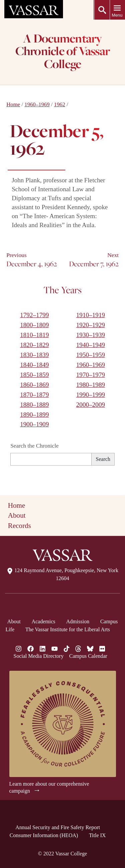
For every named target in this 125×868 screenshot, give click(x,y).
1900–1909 (34, 424)
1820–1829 (34, 345)
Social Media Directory (39, 656)
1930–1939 (90, 335)
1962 (60, 104)
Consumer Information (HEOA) (44, 835)
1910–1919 (90, 315)
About (17, 515)
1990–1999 (90, 395)
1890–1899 (34, 415)
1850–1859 (34, 375)
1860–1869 (34, 385)
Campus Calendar (88, 656)
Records (19, 526)
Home (13, 104)
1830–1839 (34, 355)
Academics (43, 621)
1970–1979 (90, 375)
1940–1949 (90, 345)
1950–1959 (90, 355)
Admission (78, 621)
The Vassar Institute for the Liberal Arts (68, 629)
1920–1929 (90, 325)
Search (103, 459)
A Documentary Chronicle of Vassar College (62, 52)
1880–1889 (34, 405)
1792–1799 (34, 315)
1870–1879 (34, 395)
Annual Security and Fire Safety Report (58, 827)
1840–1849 (34, 365)
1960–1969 (37, 104)
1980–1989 (90, 385)
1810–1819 (34, 335)
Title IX (97, 835)
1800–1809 (34, 325)
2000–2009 (90, 405)
